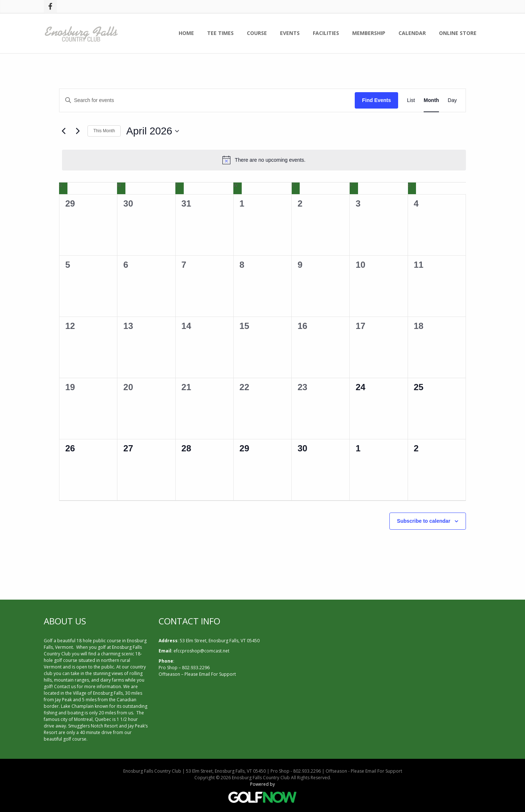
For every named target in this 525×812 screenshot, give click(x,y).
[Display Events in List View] (411, 100)
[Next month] (78, 131)
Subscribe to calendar (424, 521)
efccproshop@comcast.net (201, 651)
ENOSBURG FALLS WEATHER (377, 643)
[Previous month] (63, 131)
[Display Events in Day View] (452, 100)
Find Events (376, 100)
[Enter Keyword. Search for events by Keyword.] (207, 100)
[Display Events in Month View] (431, 100)
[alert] (264, 160)
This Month (104, 131)
